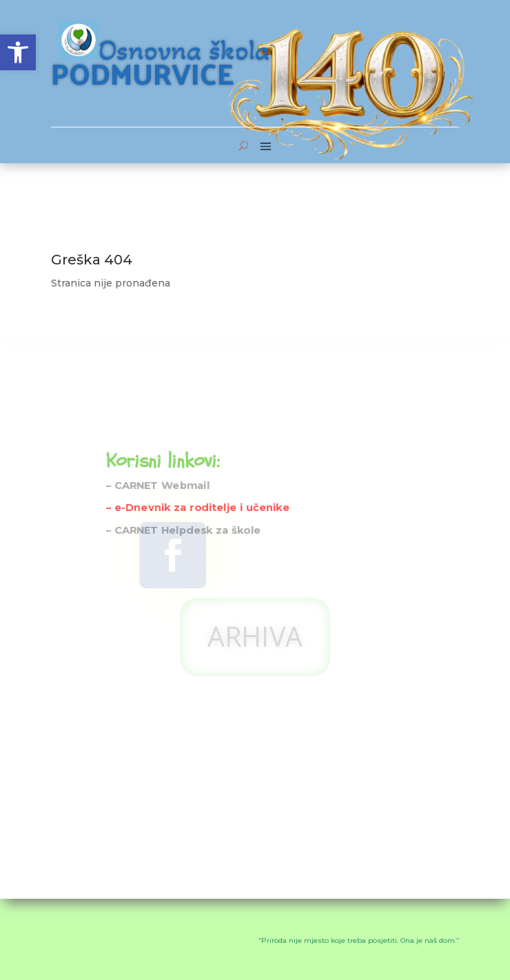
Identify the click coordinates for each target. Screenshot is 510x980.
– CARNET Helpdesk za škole (183, 487)
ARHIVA (255, 554)
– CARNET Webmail (158, 442)
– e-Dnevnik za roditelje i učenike (198, 465)
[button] (18, 52)
